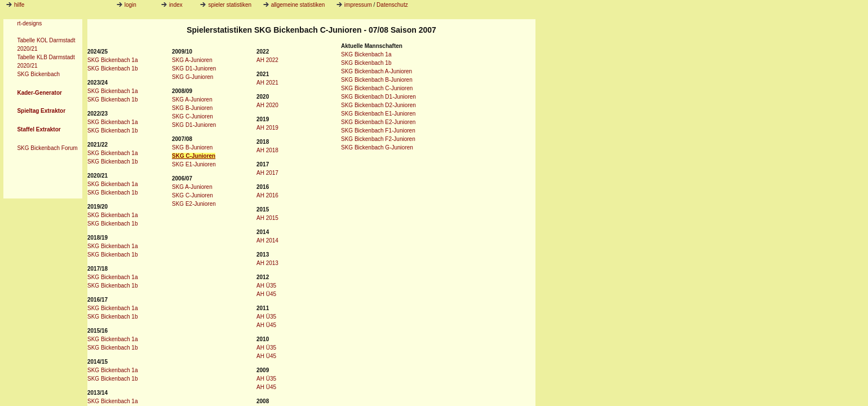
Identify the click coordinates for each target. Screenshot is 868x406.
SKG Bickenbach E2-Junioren (378, 122)
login (127, 5)
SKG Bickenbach (38, 74)
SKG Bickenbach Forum (47, 148)
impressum (358, 5)
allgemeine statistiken (294, 5)
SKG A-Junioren (192, 60)
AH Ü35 (266, 286)
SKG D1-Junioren (194, 69)
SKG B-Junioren (192, 108)
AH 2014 (267, 240)
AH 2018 (267, 150)
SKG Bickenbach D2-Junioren (378, 105)
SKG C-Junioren (192, 116)
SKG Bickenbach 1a (113, 60)
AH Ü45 (266, 294)
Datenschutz (392, 5)
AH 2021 (267, 83)
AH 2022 (267, 60)
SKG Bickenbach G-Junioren (377, 147)
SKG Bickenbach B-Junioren (377, 80)
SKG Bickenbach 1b (113, 69)
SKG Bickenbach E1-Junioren (378, 114)
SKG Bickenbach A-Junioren (377, 71)
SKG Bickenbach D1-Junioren (378, 97)
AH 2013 (267, 263)
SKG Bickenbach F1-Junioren (378, 131)
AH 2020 (267, 105)
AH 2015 (267, 218)
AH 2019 (267, 128)
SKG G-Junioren (192, 77)
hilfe (19, 5)
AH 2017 (267, 173)
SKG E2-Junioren (194, 204)
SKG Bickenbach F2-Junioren (378, 139)
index (172, 5)
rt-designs (29, 23)
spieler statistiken (226, 5)
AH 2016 (267, 195)
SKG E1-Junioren (194, 164)
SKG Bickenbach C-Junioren (377, 88)
